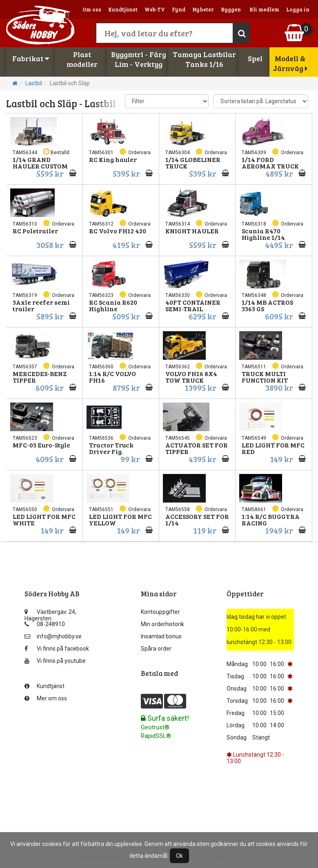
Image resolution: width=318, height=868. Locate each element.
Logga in (298, 9)
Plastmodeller (82, 59)
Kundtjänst (123, 9)
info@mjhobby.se (53, 636)
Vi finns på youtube (55, 661)
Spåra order (156, 649)
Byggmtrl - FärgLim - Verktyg (139, 59)
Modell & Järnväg (290, 63)
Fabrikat (31, 58)
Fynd (179, 9)
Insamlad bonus (161, 636)
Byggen (231, 9)
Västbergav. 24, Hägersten (50, 614)
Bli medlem (264, 9)
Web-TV (155, 9)
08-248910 (45, 624)
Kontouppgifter (160, 612)
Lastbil (34, 83)
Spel (255, 58)
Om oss (92, 9)
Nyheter (203, 9)
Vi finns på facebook (57, 649)
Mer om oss (46, 698)
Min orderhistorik (162, 624)
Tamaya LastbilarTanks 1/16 (204, 59)
